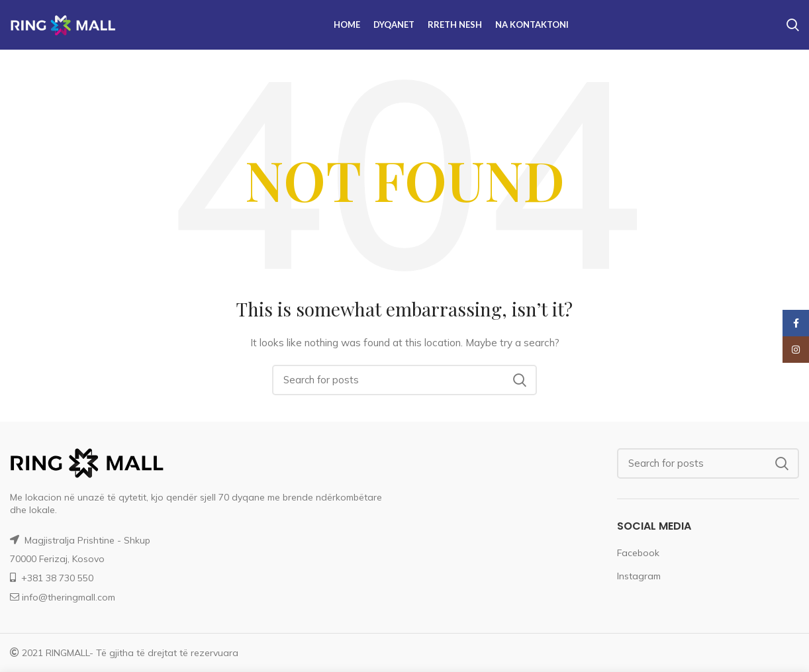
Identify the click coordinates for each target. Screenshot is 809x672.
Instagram (639, 576)
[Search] (404, 380)
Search (519, 380)
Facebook (638, 553)
